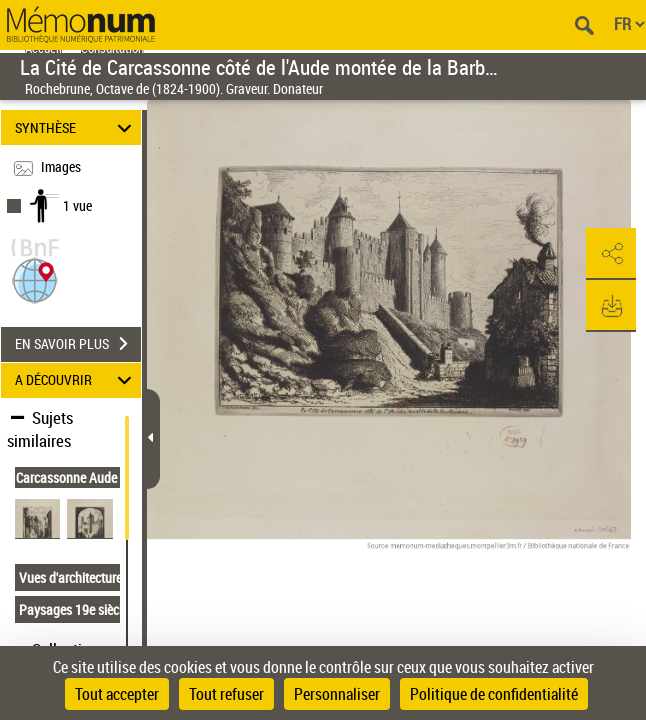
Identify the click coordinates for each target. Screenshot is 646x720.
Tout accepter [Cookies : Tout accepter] (117, 694)
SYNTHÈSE (76, 127)
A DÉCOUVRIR (76, 380)
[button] (35, 278)
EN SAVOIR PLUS (78, 344)
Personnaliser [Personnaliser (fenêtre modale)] (337, 694)
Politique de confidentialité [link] (494, 694)
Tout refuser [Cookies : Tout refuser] (226, 694)
